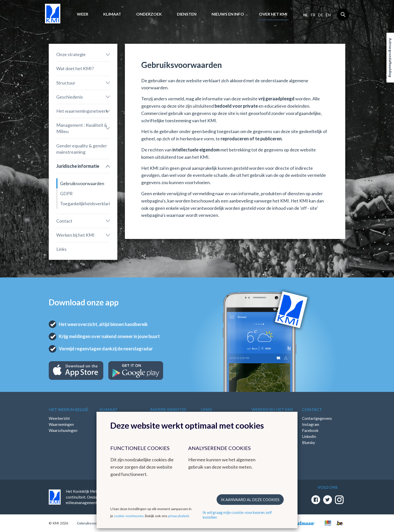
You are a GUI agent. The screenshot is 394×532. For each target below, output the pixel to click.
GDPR (66, 193)
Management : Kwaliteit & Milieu (82, 128)
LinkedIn (309, 436)
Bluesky (309, 442)
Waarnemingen (61, 424)
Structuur (66, 83)
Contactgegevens (317, 418)
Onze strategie (71, 54)
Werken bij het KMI (75, 235)
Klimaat (112, 14)
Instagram (311, 424)
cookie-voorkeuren (129, 516)
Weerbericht (59, 418)
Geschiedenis (70, 97)
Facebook (310, 430)
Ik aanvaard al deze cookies (250, 500)
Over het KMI (273, 14)
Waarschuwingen (63, 430)
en (328, 15)
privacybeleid (178, 516)
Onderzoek (149, 14)
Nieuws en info (228, 14)
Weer (83, 14)
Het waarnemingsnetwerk (82, 111)
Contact (64, 221)
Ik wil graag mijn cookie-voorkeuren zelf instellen (237, 515)
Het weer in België (68, 409)
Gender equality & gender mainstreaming (82, 149)
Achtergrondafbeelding (390, 58)
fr (313, 15)
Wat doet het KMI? (75, 68)
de (321, 15)
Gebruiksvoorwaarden (82, 183)
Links (61, 249)
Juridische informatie (78, 166)
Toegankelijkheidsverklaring (85, 203)
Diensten (187, 14)
